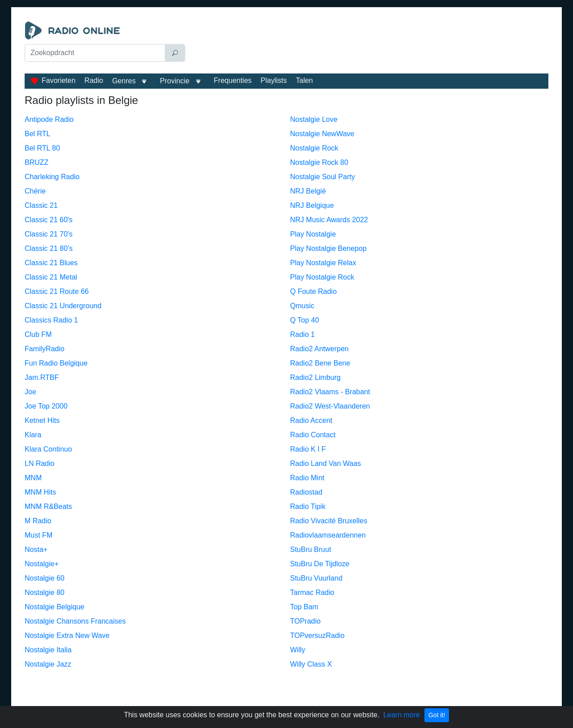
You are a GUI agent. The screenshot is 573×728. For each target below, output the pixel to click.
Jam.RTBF (42, 377)
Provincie (175, 81)
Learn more (402, 715)
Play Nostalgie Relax (323, 263)
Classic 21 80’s (49, 248)
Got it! (437, 715)
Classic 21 (41, 205)
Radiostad (306, 492)
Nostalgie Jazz (48, 664)
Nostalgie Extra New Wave (67, 635)
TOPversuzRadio (317, 635)
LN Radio (40, 463)
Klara (33, 435)
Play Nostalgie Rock (322, 277)
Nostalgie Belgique (54, 607)
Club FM (38, 334)
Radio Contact (313, 435)
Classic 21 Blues (51, 263)
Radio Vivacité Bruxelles (329, 521)
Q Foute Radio (313, 291)
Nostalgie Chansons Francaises (75, 621)
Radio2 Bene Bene (320, 363)
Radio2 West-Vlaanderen (330, 406)
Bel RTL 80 (42, 148)
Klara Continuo (48, 449)
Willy (298, 650)
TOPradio (305, 621)
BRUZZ (36, 162)
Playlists (274, 80)
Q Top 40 (305, 320)
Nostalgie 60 (45, 578)
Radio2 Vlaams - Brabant (330, 392)
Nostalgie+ (42, 564)
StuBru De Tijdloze (320, 564)
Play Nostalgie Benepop (328, 248)
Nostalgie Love (314, 119)
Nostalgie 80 (45, 592)
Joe (30, 392)
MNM (33, 478)
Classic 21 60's (49, 220)
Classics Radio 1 (51, 320)
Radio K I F (308, 449)
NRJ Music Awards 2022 (329, 220)
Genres (124, 81)
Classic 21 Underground (63, 306)
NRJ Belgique (312, 205)
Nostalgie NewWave (322, 134)
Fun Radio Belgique (56, 363)
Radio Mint (307, 478)
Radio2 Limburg (315, 377)
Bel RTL (38, 134)
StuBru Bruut (311, 549)
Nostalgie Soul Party (323, 177)
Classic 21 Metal (51, 277)
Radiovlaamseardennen (328, 535)
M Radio (38, 521)
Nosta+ (36, 549)
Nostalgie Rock (314, 148)
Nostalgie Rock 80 (319, 162)
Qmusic (302, 306)
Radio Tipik (308, 506)
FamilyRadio (45, 349)
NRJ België (308, 191)
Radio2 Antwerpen (319, 349)
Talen (304, 80)
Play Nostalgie (313, 234)
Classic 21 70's (49, 234)
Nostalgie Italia (48, 650)
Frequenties (233, 80)
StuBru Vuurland (316, 578)
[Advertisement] (369, 44)
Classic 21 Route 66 (57, 291)
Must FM (38, 535)
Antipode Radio (49, 119)
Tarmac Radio (312, 592)
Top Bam (304, 607)
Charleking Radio (52, 177)
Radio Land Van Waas (325, 463)
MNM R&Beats (48, 506)
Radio (94, 80)
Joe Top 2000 (46, 406)
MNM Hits (40, 492)
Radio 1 (302, 334)
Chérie (35, 191)
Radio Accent (311, 420)
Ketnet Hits (42, 420)
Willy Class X (311, 664)
